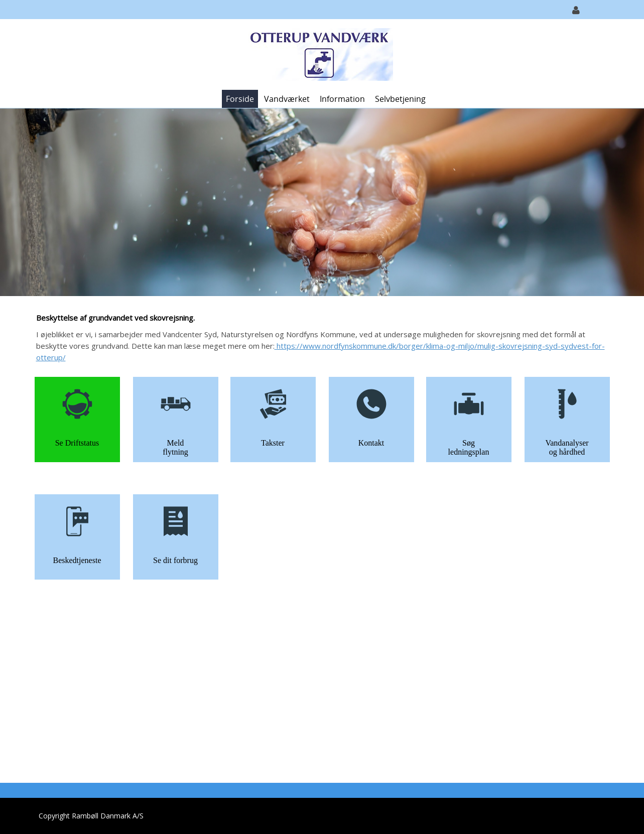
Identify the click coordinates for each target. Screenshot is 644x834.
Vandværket (287, 99)
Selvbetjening (400, 99)
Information (342, 99)
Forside (240, 99)
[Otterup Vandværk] (318, 53)
